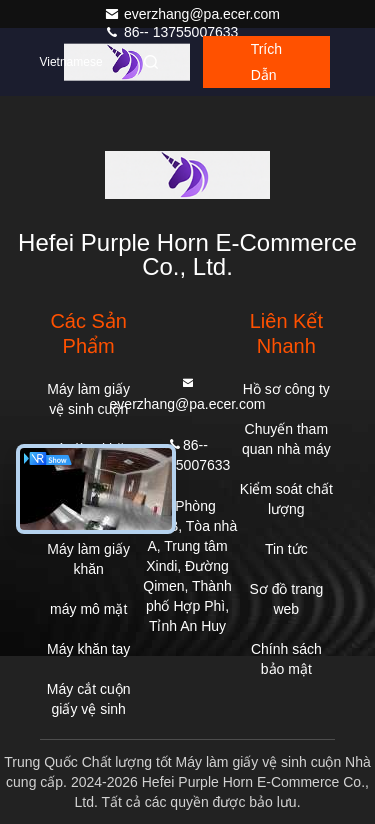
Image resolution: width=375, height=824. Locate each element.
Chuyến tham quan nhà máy (286, 439)
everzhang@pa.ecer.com (192, 14)
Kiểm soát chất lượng (286, 499)
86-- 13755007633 (171, 32)
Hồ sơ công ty (286, 389)
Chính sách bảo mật (286, 659)
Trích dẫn (266, 62)
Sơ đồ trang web (286, 599)
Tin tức (286, 549)
